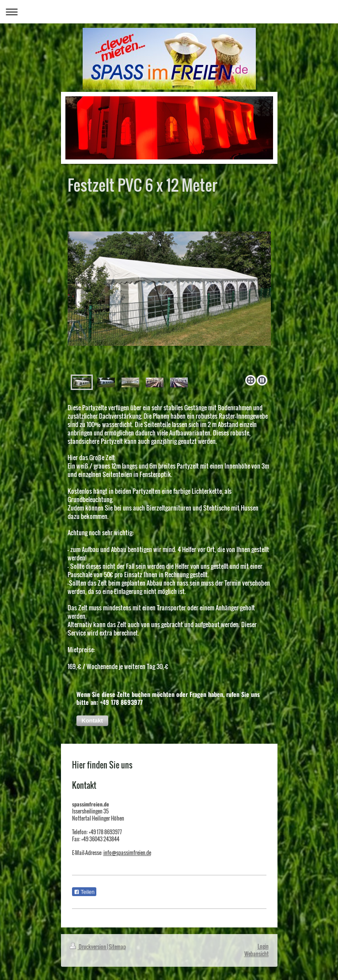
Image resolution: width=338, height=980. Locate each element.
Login (263, 946)
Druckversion (88, 947)
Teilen (84, 892)
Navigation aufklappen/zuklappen (169, 12)
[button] (92, 721)
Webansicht (256, 954)
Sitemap (117, 947)
